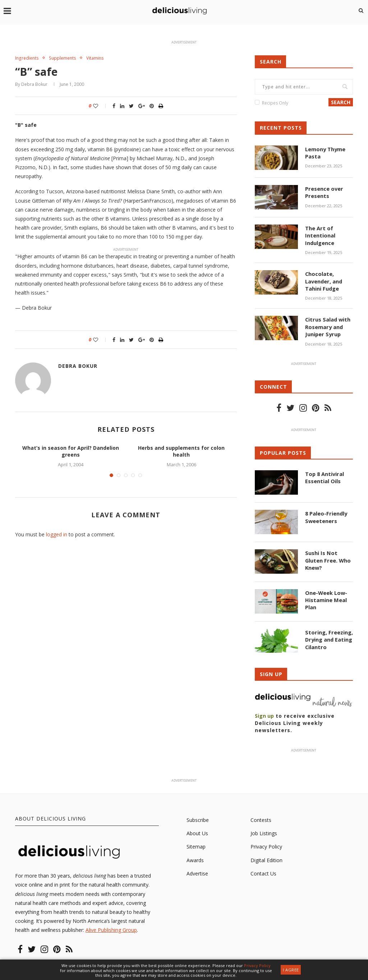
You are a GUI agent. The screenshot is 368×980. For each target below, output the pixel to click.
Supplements (65, 58)
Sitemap (196, 844)
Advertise (197, 871)
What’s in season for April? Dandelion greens (71, 452)
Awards (195, 857)
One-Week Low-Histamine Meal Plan (326, 597)
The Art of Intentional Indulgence (319, 235)
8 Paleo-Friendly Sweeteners (326, 514)
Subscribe (198, 817)
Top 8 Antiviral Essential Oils (324, 475)
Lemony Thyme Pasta (325, 152)
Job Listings (264, 831)
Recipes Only (275, 103)
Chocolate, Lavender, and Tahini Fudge (323, 280)
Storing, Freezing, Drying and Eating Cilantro (328, 636)
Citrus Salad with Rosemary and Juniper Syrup (327, 325)
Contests (261, 817)
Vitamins (98, 58)
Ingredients (27, 58)
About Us (197, 831)
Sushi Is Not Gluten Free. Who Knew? (327, 557)
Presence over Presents (324, 192)
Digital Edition (266, 857)
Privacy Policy (266, 844)
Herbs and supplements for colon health (181, 452)
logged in (57, 535)
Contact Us (263, 871)
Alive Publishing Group (111, 927)
